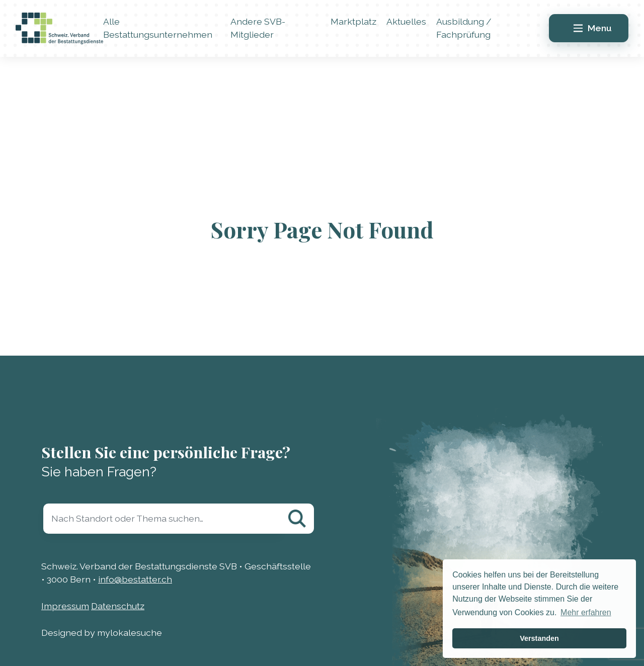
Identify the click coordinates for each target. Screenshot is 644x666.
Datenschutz (118, 606)
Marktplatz (353, 21)
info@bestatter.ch (135, 579)
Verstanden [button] (539, 638)
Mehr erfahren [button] (586, 612)
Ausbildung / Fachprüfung (464, 28)
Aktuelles (406, 21)
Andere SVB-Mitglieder (258, 28)
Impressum (65, 606)
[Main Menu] (589, 28)
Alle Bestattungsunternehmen (158, 28)
